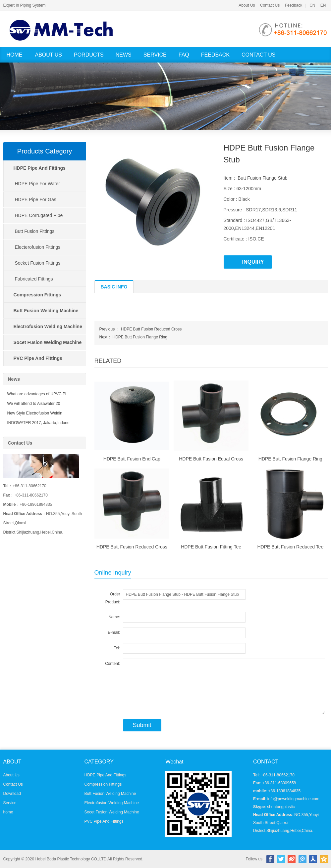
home (8, 812)
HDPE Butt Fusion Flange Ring (140, 337)
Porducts (89, 55)
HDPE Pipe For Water (37, 184)
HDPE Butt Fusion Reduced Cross (151, 329)
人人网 (313, 859)
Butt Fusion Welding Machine (110, 794)
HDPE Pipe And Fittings (105, 775)
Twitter (281, 859)
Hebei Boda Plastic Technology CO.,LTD (71, 859)
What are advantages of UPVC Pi (37, 394)
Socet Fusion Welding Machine (111, 812)
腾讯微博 (303, 859)
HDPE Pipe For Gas (36, 199)
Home (15, 55)
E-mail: (114, 632)
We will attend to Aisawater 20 (34, 404)
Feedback (294, 5)
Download (12, 794)
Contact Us (270, 5)
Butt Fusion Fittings (35, 231)
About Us (247, 5)
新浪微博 (292, 859)
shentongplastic (281, 807)
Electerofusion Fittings (38, 247)
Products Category (45, 151)
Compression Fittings (103, 784)
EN (323, 5)
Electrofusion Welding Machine (111, 803)
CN (312, 5)
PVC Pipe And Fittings (104, 821)
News (124, 55)
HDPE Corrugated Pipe (39, 215)
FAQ (184, 55)
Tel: (117, 648)
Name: (114, 617)
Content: (112, 664)
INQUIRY (253, 262)
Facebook (270, 859)
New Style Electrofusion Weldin (35, 413)
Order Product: (113, 598)
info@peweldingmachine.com (293, 799)
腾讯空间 (324, 859)
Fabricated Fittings (34, 279)
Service (155, 55)
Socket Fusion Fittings (38, 263)
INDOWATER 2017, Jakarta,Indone (38, 423)
